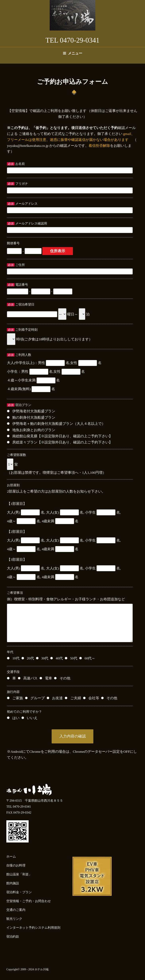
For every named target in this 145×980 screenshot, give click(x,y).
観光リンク (14, 919)
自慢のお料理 (16, 865)
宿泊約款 (13, 937)
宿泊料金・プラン (19, 892)
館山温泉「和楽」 (19, 874)
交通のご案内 (16, 910)
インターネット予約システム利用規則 (33, 928)
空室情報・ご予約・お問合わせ (29, 901)
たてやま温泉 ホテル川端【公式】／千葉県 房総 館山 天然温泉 (72, 15)
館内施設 (13, 883)
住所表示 (58, 251)
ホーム (11, 856)
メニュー (72, 53)
